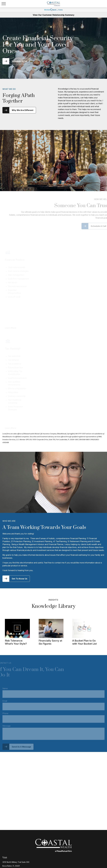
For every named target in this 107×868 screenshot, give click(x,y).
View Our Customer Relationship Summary (54, 15)
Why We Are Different (23, 110)
